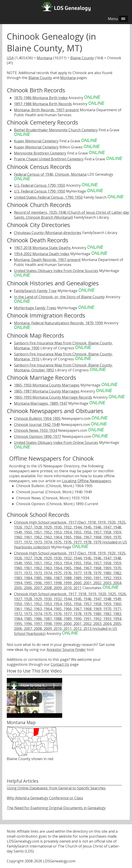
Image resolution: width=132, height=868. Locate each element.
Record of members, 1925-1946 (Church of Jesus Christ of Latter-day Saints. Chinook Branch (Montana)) (72, 215)
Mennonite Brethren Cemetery (40, 153)
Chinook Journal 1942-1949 (37, 425)
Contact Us (60, 664)
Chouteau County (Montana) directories (48, 233)
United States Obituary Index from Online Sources (56, 271)
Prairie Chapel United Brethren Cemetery (49, 159)
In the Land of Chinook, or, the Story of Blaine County (59, 297)
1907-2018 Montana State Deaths (42, 248)
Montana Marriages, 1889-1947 (41, 403)
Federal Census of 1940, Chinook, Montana (50, 174)
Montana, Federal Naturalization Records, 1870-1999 (58, 323)
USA (10, 58)
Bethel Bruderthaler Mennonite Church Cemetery (56, 130)
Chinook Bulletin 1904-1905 (37, 418)
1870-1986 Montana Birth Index (41, 98)
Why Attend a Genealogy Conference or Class (45, 798)
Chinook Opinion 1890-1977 (38, 436)
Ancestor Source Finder (66, 650)
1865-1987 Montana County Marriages (47, 391)
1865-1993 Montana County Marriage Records (53, 397)
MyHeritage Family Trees (35, 308)
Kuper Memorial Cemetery (36, 141)
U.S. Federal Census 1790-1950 (40, 185)
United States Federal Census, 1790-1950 (48, 197)
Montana (44, 58)
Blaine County (82, 58)
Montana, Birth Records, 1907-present (46, 110)
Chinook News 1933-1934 (35, 430)
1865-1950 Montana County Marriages (47, 385)
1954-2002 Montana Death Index (42, 254)
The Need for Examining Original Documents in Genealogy (56, 808)
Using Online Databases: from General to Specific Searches (56, 788)
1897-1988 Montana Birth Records (43, 104)
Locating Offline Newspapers (86, 481)
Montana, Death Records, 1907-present (47, 260)
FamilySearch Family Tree (35, 291)
